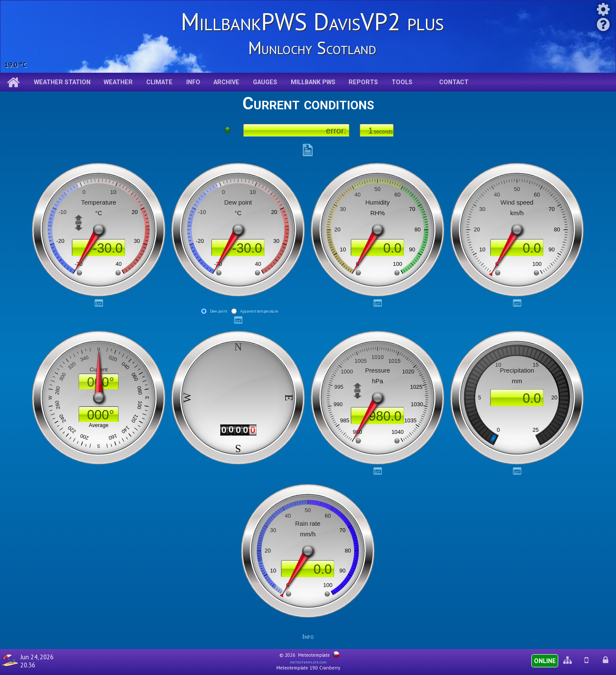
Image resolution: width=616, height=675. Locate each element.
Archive (226, 82)
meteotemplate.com (308, 662)
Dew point (219, 311)
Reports (363, 82)
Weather (118, 82)
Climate (159, 82)
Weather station (62, 82)
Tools (402, 82)
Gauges (265, 82)
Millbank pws (313, 82)
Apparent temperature (259, 311)
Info (193, 82)
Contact (454, 82)
